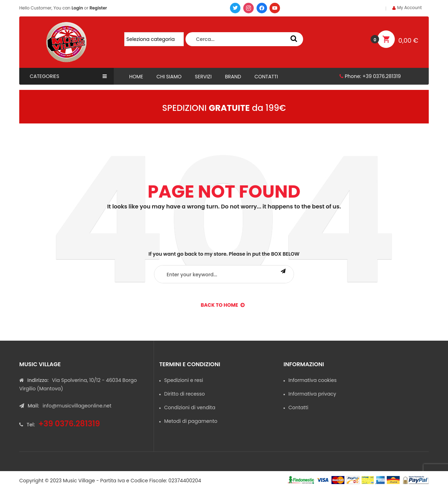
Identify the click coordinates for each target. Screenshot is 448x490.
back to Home (223, 305)
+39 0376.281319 (381, 76)
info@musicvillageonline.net (77, 406)
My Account (409, 8)
